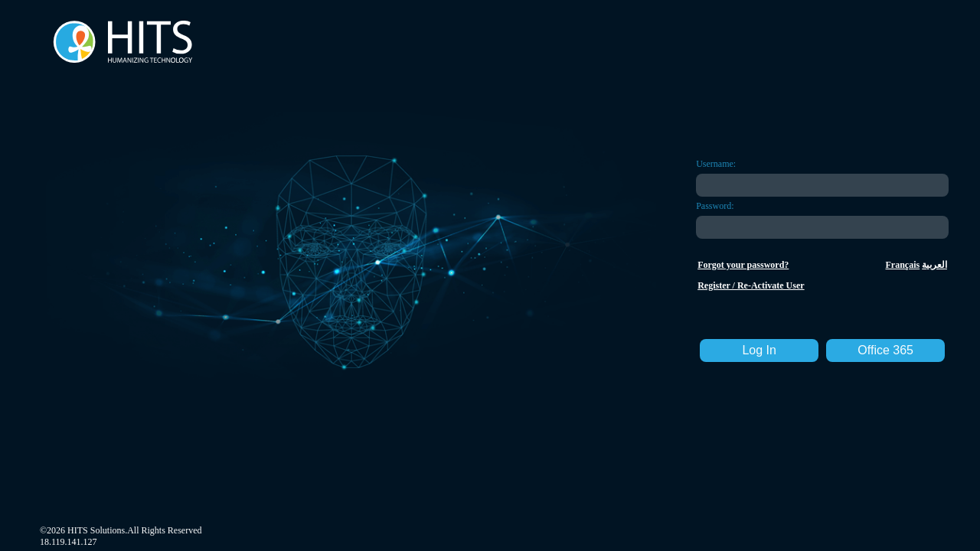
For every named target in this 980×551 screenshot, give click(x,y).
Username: (716, 164)
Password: (715, 206)
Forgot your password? (743, 265)
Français (903, 265)
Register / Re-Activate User (751, 285)
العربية (934, 265)
